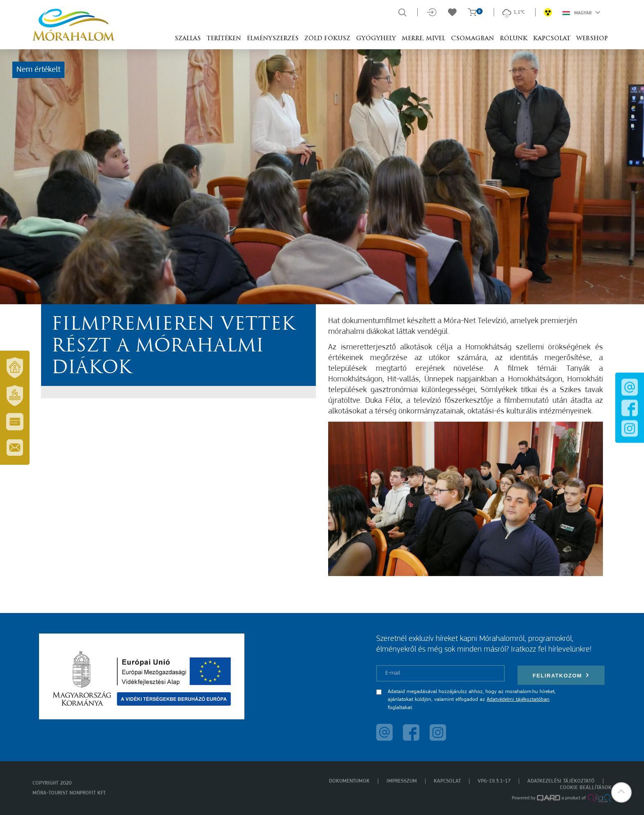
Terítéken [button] (224, 39)
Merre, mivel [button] (423, 39)
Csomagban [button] (473, 39)
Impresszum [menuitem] (402, 781)
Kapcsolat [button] (552, 39)
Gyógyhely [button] (376, 39)
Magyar (581, 12)
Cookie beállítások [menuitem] (586, 788)
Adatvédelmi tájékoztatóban (518, 699)
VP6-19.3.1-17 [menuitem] (494, 781)
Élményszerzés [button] (273, 39)
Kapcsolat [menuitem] (447, 781)
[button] (621, 792)
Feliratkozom (561, 675)
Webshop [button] (592, 39)
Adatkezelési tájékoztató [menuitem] (561, 781)
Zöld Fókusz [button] (327, 39)
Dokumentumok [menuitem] (349, 781)
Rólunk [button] (514, 39)
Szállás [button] (188, 39)
